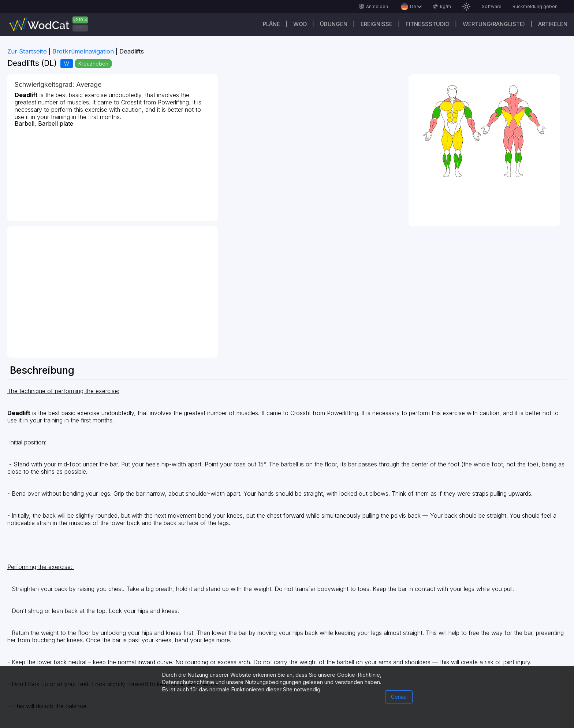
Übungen (334, 24)
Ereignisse (377, 24)
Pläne (271, 24)
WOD (300, 24)
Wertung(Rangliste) (494, 24)
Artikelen (553, 24)
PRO (80, 28)
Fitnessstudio (428, 24)
